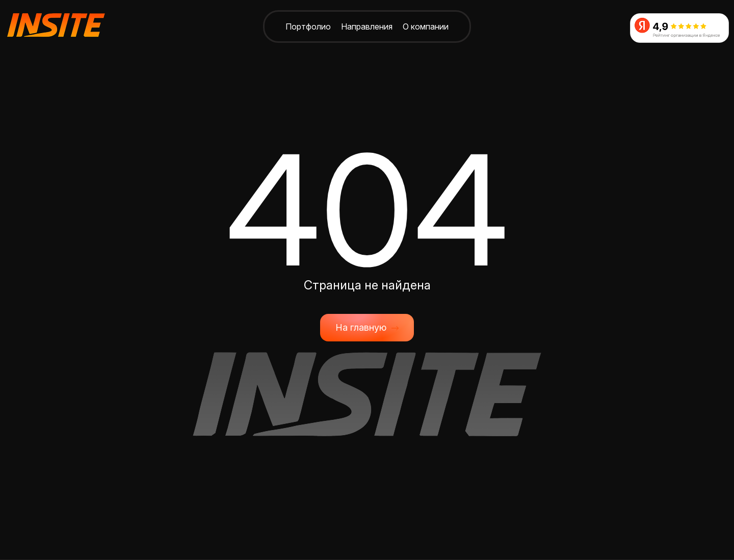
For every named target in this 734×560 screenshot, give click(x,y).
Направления (367, 26)
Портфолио (308, 26)
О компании (426, 26)
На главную (367, 328)
